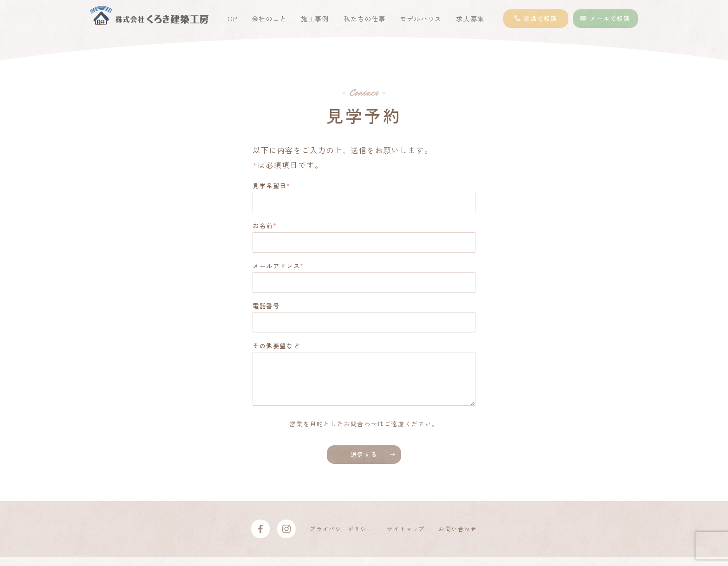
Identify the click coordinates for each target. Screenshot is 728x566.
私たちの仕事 (364, 19)
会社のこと (269, 19)
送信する (364, 464)
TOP (230, 19)
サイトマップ (406, 538)
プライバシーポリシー (341, 538)
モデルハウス (421, 19)
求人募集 (470, 19)
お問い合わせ (458, 538)
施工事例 (315, 19)
